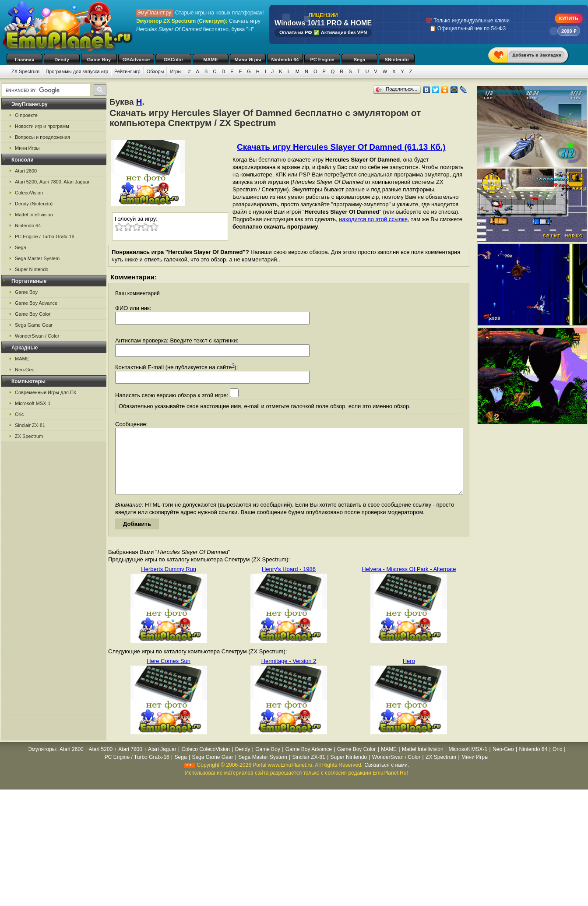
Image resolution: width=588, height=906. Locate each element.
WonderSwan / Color (37, 336)
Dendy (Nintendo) (34, 204)
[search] (45, 90)
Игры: (176, 71)
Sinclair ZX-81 (30, 425)
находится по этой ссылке (373, 219)
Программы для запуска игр (77, 71)
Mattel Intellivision (34, 215)
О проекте (26, 115)
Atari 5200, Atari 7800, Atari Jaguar (52, 182)
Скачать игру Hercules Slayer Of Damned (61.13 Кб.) (341, 147)
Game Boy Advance (36, 303)
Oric (19, 414)
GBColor (173, 60)
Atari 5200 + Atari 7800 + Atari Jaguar (133, 762)
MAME (211, 60)
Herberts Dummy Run (169, 582)
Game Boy (99, 60)
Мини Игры (248, 60)
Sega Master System (37, 258)
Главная (25, 60)
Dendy (62, 60)
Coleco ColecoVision (206, 762)
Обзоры (155, 71)
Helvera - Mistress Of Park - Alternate (409, 582)
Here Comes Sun (169, 674)
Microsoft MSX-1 (33, 403)
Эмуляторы (42, 762)
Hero (409, 674)
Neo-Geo (25, 370)
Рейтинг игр (127, 71)
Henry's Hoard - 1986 (289, 582)
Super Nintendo (32, 269)
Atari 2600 (26, 171)
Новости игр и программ (42, 126)
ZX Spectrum (25, 71)
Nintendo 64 (285, 60)
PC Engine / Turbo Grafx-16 (45, 236)
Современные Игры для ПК (46, 392)
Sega (359, 60)
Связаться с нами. (387, 778)
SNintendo (397, 60)
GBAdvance (136, 60)
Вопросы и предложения (42, 137)
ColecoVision (29, 193)
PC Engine (322, 60)
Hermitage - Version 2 (289, 674)
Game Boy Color (33, 314)
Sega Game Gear (34, 325)
